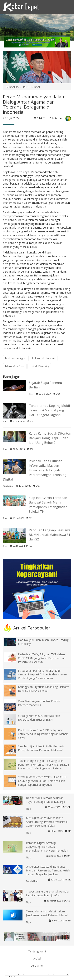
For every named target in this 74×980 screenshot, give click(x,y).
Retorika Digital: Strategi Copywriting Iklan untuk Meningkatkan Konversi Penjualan (47, 847)
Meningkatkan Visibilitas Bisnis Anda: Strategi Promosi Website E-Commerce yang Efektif (47, 822)
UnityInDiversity (39, 366)
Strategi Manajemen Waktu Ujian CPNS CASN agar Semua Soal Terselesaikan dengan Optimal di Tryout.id (43, 781)
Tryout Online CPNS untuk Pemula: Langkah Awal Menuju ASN (48, 893)
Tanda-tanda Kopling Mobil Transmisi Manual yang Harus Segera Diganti (49, 410)
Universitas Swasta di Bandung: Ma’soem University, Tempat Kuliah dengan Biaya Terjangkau (48, 870)
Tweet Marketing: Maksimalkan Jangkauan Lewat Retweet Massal (47, 913)
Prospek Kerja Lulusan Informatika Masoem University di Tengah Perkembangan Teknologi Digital (35, 470)
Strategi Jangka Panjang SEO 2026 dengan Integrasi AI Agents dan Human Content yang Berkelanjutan (42, 674)
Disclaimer (37, 966)
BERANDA (12, 87)
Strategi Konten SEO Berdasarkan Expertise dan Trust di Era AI (39, 718)
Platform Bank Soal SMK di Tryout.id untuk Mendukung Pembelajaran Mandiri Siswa (43, 734)
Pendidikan (8, 486)
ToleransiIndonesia (44, 358)
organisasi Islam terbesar (25, 143)
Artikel (37, 958)
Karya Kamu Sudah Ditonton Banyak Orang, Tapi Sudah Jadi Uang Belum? (50, 438)
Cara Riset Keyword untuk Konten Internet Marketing (39, 703)
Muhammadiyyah (16, 358)
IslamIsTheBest (15, 366)
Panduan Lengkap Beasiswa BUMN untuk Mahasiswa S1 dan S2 (50, 535)
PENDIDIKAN (31, 87)
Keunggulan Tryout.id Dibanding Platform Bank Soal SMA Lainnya (44, 689)
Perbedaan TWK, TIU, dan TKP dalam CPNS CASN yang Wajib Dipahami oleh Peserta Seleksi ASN (42, 658)
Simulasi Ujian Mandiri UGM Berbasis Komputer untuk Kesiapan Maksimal (41, 748)
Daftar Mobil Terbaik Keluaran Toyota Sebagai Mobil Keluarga (45, 800)
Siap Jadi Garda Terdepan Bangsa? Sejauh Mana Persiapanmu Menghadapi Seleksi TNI (49, 505)
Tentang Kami (37, 951)
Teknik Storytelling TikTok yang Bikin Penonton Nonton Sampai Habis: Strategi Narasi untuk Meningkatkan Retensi (44, 765)
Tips (31, 394)
